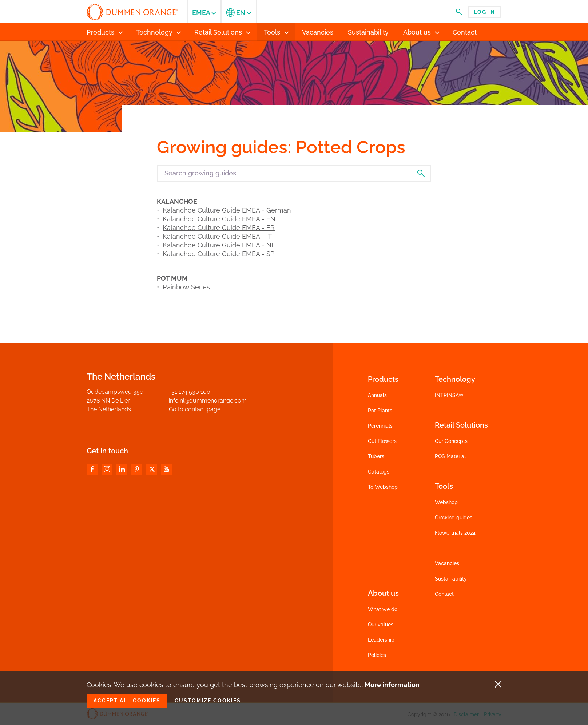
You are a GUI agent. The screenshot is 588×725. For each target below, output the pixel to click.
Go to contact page (195, 409)
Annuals (377, 395)
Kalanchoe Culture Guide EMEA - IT (217, 236)
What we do (383, 609)
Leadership (381, 640)
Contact (444, 594)
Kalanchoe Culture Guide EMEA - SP (218, 254)
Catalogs (379, 472)
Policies (377, 655)
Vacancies (447, 563)
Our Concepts (451, 441)
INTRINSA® (449, 395)
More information (392, 685)
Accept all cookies (127, 701)
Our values (381, 625)
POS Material (450, 456)
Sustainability (451, 579)
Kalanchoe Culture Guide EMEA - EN (219, 219)
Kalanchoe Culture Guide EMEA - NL (219, 245)
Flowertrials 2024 (455, 533)
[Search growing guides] (294, 173)
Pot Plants (380, 411)
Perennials (380, 426)
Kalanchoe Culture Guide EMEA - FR (219, 228)
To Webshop (383, 487)
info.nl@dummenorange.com (208, 401)
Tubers (376, 456)
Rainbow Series (186, 287)
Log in (484, 12)
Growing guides (454, 518)
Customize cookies (208, 701)
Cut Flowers (382, 441)
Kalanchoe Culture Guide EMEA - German (227, 210)
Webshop (446, 502)
